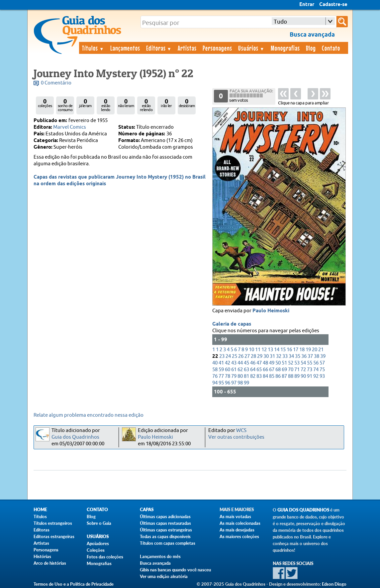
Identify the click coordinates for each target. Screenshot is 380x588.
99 (246, 383)
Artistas (187, 48)
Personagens (217, 48)
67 (272, 370)
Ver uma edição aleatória (164, 576)
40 (215, 363)
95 (221, 383)
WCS (241, 431)
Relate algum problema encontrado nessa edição (89, 415)
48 (265, 363)
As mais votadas (235, 516)
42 (228, 363)
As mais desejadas (237, 530)
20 (315, 350)
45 (246, 363)
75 (322, 370)
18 (302, 350)
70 (291, 370)
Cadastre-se (333, 5)
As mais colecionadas (240, 523)
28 (253, 356)
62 (240, 370)
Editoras (159, 48)
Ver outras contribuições (236, 437)
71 (297, 370)
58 (215, 370)
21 (321, 350)
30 (266, 356)
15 (283, 350)
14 (277, 350)
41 (221, 363)
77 (221, 376)
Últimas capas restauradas (165, 523)
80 (240, 376)
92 (316, 376)
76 (215, 376)
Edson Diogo (334, 584)
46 (253, 363)
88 (291, 376)
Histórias (42, 556)
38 (317, 356)
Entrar (307, 5)
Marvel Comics (70, 127)
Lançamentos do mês (160, 556)
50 (278, 363)
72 (303, 370)
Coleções (96, 550)
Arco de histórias (50, 563)
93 (322, 376)
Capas (147, 510)
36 (304, 356)
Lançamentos (125, 48)
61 (234, 370)
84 (265, 376)
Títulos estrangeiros (53, 523)
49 (272, 363)
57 (322, 363)
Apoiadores (98, 543)
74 (316, 370)
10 (251, 350)
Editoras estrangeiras (54, 536)
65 (259, 370)
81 (246, 376)
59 (221, 370)
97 (234, 383)
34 (291, 356)
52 (291, 363)
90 (303, 376)
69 (284, 370)
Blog (311, 48)
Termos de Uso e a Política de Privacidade (74, 584)
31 (272, 356)
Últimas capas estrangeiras (166, 530)
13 (270, 350)
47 (259, 363)
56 (316, 363)
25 (235, 356)
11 (258, 350)
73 (310, 370)
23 (222, 356)
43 (234, 363)
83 (259, 376)
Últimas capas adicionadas (165, 516)
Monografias (285, 48)
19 (308, 350)
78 (228, 376)
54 (303, 363)
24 (228, 356)
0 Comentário (56, 83)
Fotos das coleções (105, 557)
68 (278, 370)
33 (285, 356)
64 (253, 370)
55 (310, 363)
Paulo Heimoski (271, 311)
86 (278, 376)
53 (297, 363)
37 (310, 356)
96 (228, 383)
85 (272, 376)
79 (234, 376)
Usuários (251, 48)
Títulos (93, 48)
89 (297, 376)
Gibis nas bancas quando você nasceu (175, 570)
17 (296, 350)
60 (228, 370)
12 (264, 350)
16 (289, 350)
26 (241, 356)
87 (284, 376)
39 (323, 356)
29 (260, 356)
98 (240, 383)
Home (40, 510)
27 (247, 356)
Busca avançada (155, 563)
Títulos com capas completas (168, 543)
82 (253, 376)
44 (240, 363)
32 (279, 356)
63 (246, 370)
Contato (331, 48)
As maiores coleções (239, 536)
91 (310, 376)
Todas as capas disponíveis (165, 536)
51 (284, 363)
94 (215, 383)
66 (265, 370)
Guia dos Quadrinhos (75, 437)
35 (298, 356)
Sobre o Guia (99, 523)
